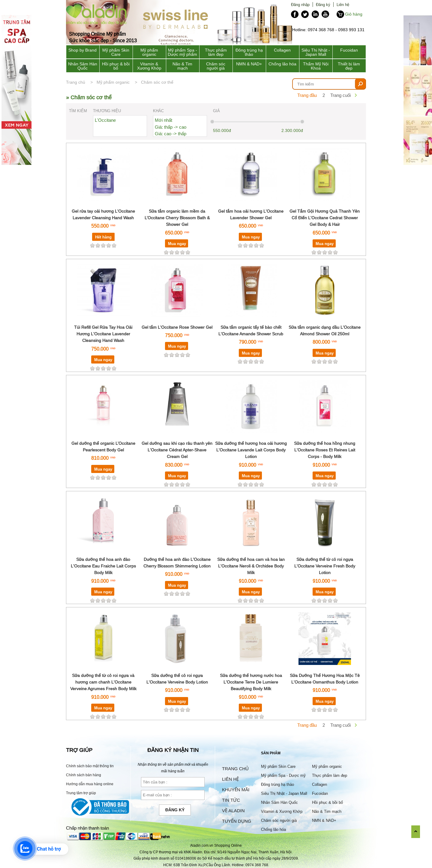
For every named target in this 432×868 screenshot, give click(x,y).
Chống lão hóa (282, 64)
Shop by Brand (82, 50)
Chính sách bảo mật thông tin (90, 766)
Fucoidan (349, 50)
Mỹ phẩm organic (149, 52)
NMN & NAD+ (249, 64)
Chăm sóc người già (216, 66)
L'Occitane (105, 120)
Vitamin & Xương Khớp (149, 66)
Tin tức (231, 800)
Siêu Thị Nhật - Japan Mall (316, 52)
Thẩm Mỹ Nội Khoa (316, 66)
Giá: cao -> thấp (171, 134)
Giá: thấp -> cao (171, 127)
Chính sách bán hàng (84, 775)
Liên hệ (343, 4)
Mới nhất (163, 120)
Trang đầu (307, 95)
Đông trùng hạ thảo (249, 52)
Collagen (282, 50)
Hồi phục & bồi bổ (116, 66)
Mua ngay (177, 244)
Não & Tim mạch (182, 66)
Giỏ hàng (354, 14)
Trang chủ (76, 82)
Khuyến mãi (236, 790)
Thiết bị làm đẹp (349, 66)
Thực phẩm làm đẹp (216, 52)
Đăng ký (323, 4)
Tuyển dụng (237, 821)
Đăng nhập (300, 4)
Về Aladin (233, 811)
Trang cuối (340, 95)
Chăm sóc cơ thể (157, 82)
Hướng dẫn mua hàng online (90, 784)
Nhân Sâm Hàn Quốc (83, 66)
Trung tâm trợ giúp (81, 793)
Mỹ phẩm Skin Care (116, 52)
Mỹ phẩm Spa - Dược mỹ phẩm (182, 52)
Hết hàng (103, 237)
